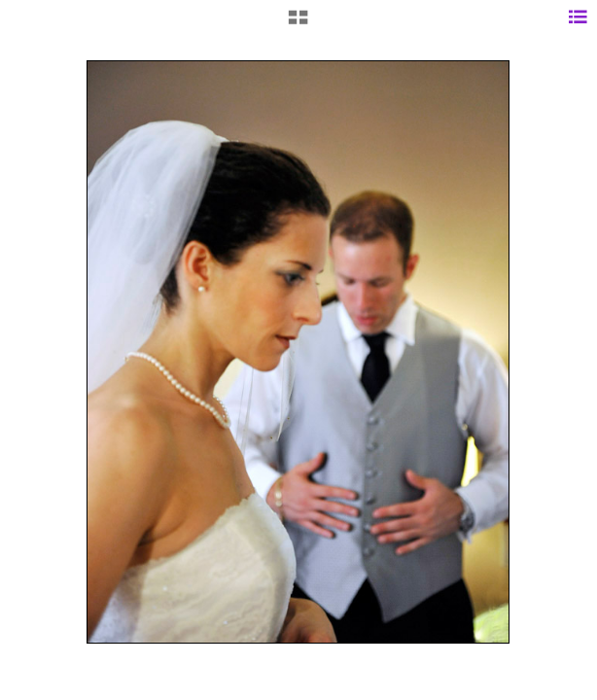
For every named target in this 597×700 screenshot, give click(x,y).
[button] (298, 24)
